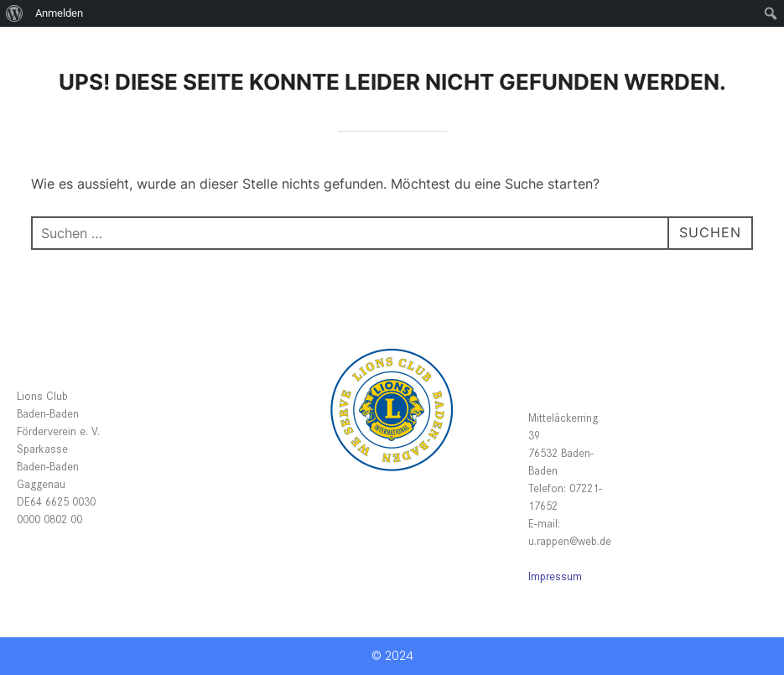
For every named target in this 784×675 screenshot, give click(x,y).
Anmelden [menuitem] (59, 13)
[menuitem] (15, 13)
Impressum (555, 576)
